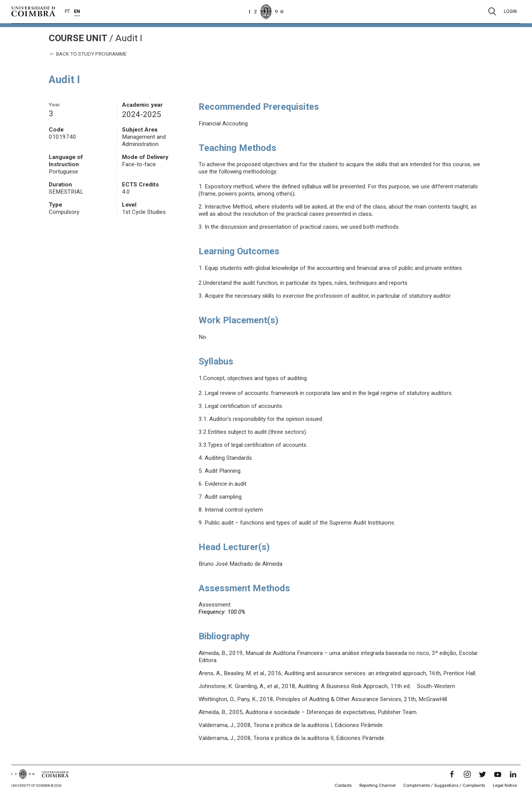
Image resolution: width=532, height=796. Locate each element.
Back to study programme (88, 54)
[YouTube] (498, 774)
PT (67, 11)
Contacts (343, 786)
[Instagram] (467, 774)
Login (510, 11)
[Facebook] (452, 774)
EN (77, 11)
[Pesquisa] (492, 11)
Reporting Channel (377, 786)
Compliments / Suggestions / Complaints (444, 786)
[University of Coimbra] (33, 11)
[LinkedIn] (513, 774)
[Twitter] (482, 774)
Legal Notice (505, 786)
